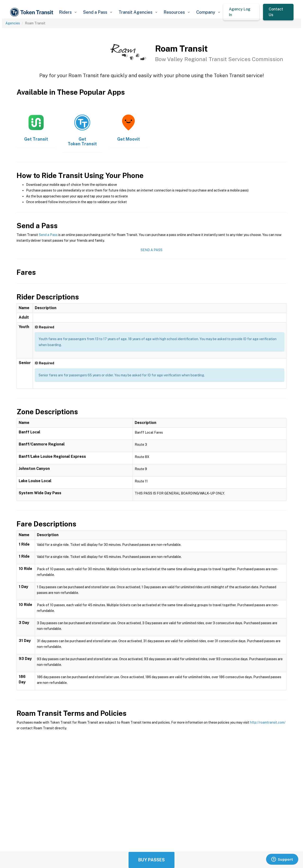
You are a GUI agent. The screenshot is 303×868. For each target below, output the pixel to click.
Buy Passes (151, 860)
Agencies (13, 23)
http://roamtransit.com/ (268, 722)
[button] (68, 12)
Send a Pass (48, 235)
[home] (32, 12)
